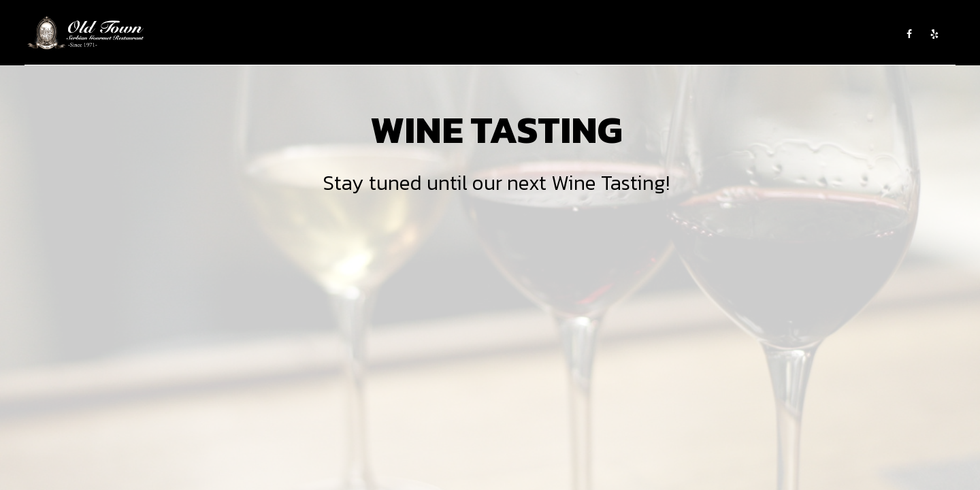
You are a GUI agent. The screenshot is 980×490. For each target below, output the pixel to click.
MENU (421, 34)
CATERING (462, 34)
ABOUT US (379, 34)
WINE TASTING (562, 34)
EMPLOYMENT (628, 34)
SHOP (677, 34)
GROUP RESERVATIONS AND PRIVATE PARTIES (794, 34)
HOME (337, 34)
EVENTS (508, 34)
